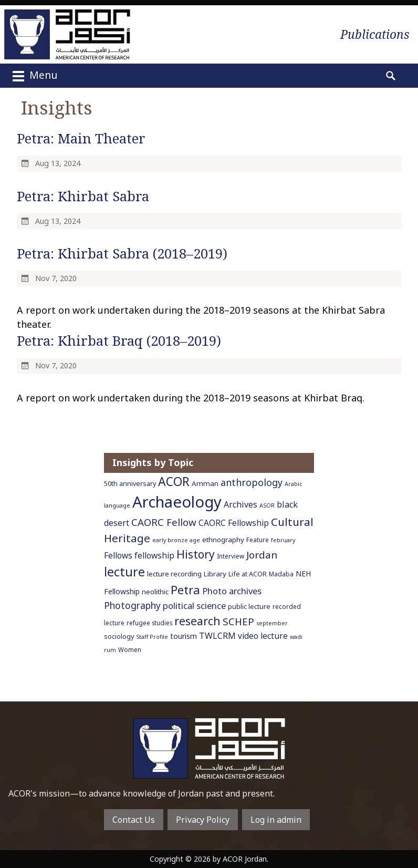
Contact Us (134, 820)
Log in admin (276, 820)
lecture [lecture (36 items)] (124, 572)
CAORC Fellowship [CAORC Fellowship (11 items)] (234, 523)
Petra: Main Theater (81, 138)
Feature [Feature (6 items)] (258, 540)
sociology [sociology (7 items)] (119, 637)
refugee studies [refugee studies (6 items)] (149, 623)
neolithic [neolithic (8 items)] (155, 592)
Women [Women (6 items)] (130, 649)
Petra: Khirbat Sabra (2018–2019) (122, 254)
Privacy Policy (203, 820)
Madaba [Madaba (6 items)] (281, 574)
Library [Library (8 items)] (215, 574)
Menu (34, 76)
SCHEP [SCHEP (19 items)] (238, 622)
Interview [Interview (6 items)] (231, 556)
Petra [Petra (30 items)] (185, 590)
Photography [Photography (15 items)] (132, 605)
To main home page (209, 748)
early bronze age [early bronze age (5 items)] (176, 540)
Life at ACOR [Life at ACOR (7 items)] (248, 574)
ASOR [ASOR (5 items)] (267, 505)
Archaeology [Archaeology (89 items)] (177, 502)
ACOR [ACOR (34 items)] (174, 482)
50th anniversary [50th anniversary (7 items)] (130, 484)
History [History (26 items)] (196, 554)
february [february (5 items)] (283, 540)
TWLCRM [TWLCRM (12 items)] (217, 636)
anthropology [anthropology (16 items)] (252, 482)
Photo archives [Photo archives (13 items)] (232, 591)
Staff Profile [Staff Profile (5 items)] (152, 637)
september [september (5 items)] (272, 623)
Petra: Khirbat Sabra (83, 196)
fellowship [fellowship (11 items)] (154, 555)
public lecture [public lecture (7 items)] (249, 607)
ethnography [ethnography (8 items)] (223, 540)
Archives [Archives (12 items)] (241, 504)
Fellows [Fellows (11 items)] (118, 555)
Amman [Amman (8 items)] (205, 483)
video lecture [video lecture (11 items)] (263, 636)
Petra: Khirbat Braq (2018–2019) (119, 341)
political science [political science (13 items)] (194, 606)
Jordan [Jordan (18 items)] (262, 555)
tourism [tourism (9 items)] (184, 636)
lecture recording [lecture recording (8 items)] (174, 574)
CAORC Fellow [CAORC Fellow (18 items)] (164, 522)
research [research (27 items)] (197, 621)
